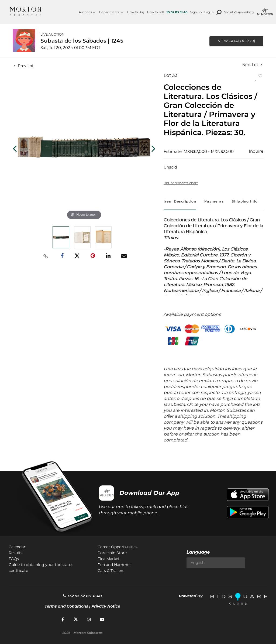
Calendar (17, 547)
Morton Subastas (26, 11)
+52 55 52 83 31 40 (82, 596)
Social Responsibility (239, 12)
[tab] (180, 202)
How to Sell (156, 12)
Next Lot (252, 65)
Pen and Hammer (114, 565)
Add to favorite (259, 77)
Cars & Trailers (111, 571)
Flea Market (109, 559)
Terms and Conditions (66, 606)
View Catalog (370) (237, 41)
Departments (111, 12)
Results (15, 553)
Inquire (256, 151)
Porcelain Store (112, 553)
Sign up (196, 12)
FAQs (14, 559)
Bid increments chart (181, 183)
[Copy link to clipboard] (46, 256)
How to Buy (136, 12)
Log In (209, 12)
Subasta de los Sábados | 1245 (82, 41)
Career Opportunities (118, 547)
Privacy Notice (106, 606)
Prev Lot (24, 66)
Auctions (87, 12)
